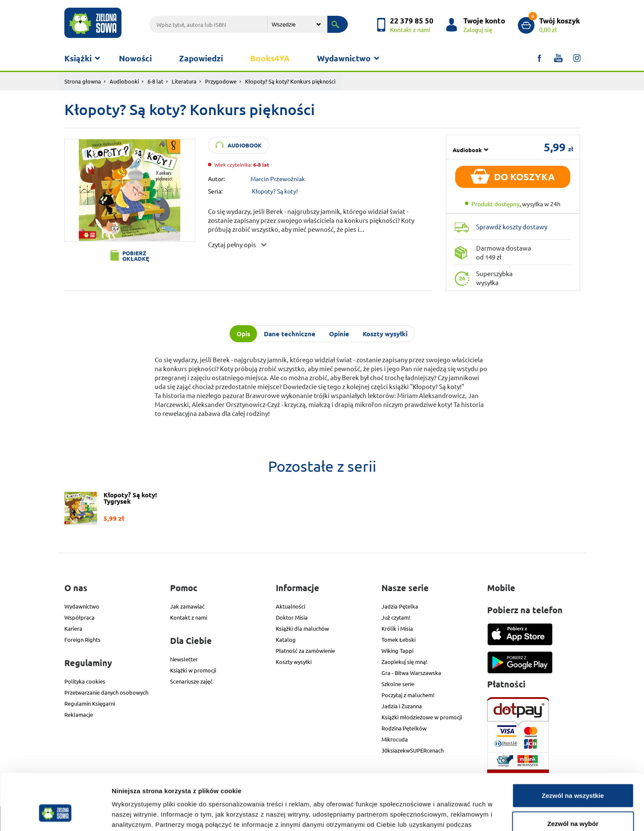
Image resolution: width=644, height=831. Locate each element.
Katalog (286, 639)
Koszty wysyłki (294, 662)
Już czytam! (396, 617)
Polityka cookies (85, 681)
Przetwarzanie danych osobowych (106, 692)
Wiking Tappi (397, 651)
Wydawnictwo (344, 58)
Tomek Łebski (399, 639)
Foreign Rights (82, 639)
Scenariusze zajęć (191, 681)
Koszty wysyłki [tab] (385, 334)
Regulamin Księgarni (90, 703)
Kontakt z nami (189, 617)
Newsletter (184, 659)
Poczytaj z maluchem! (408, 695)
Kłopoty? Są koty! (275, 191)
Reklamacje (79, 714)
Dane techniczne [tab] (290, 334)
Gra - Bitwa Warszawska (411, 673)
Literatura (184, 81)
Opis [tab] (243, 334)
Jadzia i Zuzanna (402, 706)
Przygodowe (221, 81)
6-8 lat (155, 81)
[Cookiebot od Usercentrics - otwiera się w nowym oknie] (55, 814)
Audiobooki (124, 81)
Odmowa (573, 803)
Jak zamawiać (187, 606)
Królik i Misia (397, 628)
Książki (78, 58)
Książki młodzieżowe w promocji (422, 717)
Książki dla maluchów (302, 628)
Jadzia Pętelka (400, 606)
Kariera (73, 628)
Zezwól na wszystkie (573, 747)
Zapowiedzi (201, 58)
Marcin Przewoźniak (278, 179)
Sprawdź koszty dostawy (512, 227)
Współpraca (79, 617)
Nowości (135, 58)
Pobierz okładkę (136, 256)
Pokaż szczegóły (455, 814)
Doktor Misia (292, 617)
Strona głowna (83, 81)
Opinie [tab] (339, 334)
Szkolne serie (398, 684)
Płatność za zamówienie (305, 651)
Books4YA (270, 58)
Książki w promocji (193, 670)
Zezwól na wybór (573, 775)
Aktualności (290, 606)
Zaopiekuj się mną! (404, 662)
